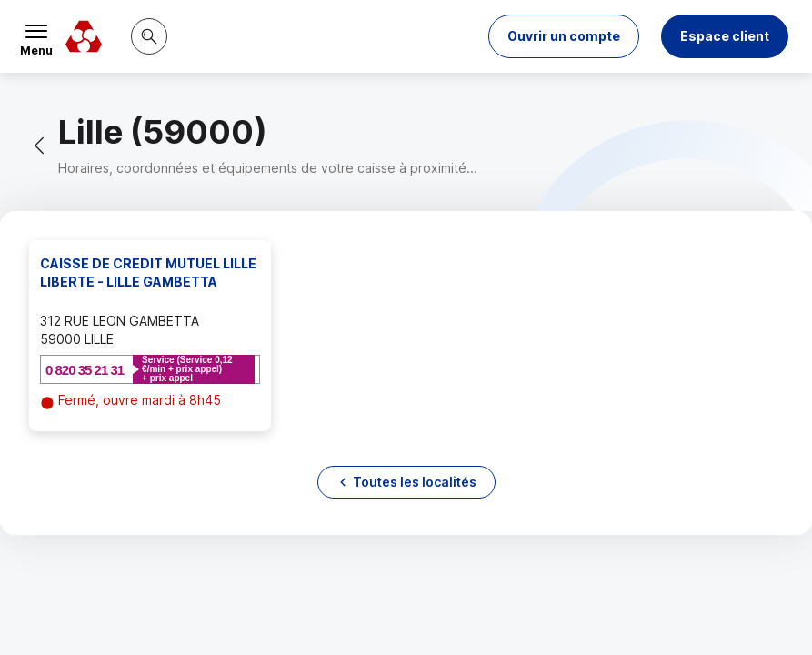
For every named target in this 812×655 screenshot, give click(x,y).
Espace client (725, 36)
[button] (564, 36)
